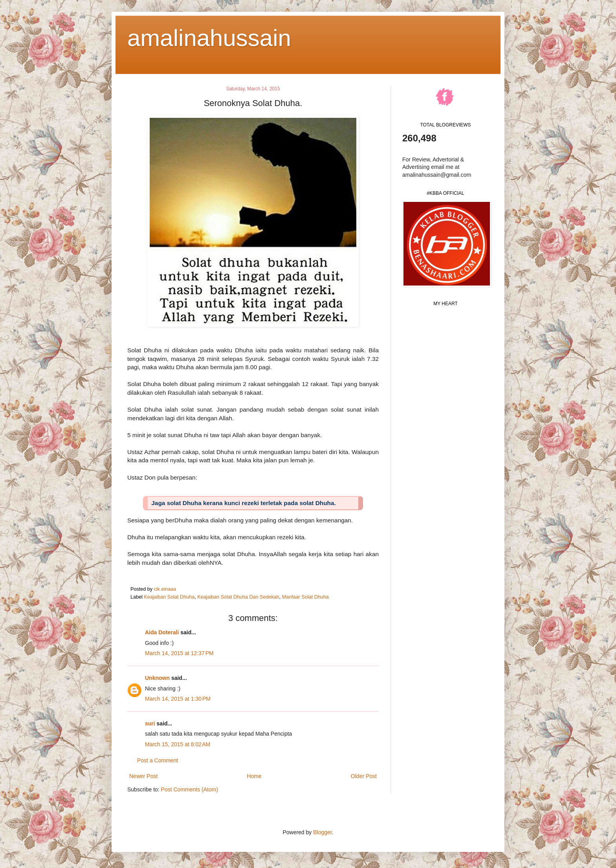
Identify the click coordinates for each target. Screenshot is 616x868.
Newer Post (143, 776)
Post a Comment (158, 760)
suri (150, 723)
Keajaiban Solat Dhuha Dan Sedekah (238, 597)
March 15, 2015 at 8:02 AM (178, 744)
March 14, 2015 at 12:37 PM (179, 653)
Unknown (157, 678)
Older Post (364, 776)
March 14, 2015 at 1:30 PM (178, 699)
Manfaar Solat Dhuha (305, 597)
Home (254, 776)
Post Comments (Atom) (190, 789)
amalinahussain (209, 38)
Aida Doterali (162, 632)
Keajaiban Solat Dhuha (169, 597)
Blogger (322, 832)
